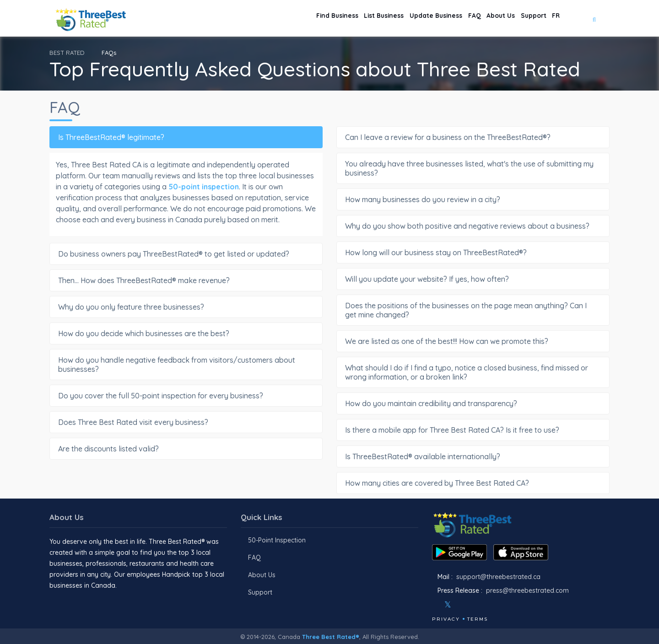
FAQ (449, 19)
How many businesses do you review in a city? (472, 199)
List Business (340, 19)
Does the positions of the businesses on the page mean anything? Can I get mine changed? (472, 310)
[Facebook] (433, 605)
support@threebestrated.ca (498, 577)
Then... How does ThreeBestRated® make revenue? (185, 280)
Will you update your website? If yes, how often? (472, 279)
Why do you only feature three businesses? (185, 307)
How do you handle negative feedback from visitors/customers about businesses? (185, 365)
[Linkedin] (487, 605)
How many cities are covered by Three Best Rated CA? (472, 483)
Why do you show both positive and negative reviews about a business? (472, 226)
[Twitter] (448, 605)
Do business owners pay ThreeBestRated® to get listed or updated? (185, 254)
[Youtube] (475, 605)
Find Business (284, 19)
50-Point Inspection (277, 540)
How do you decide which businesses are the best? (185, 333)
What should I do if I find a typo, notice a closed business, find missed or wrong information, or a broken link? (472, 372)
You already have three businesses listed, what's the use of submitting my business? (472, 168)
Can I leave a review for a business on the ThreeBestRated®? (472, 137)
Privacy (446, 619)
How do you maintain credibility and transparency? (472, 403)
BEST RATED (67, 53)
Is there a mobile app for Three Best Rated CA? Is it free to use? (472, 430)
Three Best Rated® (331, 637)
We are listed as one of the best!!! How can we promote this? (472, 341)
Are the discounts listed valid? (185, 449)
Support (523, 19)
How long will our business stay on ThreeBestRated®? (472, 252)
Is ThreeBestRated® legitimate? (185, 137)
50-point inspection (204, 187)
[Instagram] (463, 605)
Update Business (402, 19)
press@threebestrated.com (527, 590)
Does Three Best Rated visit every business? (185, 422)
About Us (483, 19)
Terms (478, 619)
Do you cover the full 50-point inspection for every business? (185, 396)
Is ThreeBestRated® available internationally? (472, 456)
